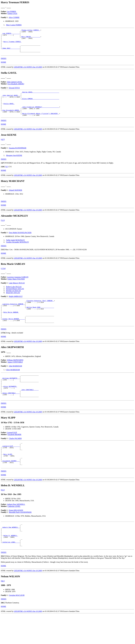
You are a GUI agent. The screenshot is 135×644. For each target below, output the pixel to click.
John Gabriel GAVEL (15, 87)
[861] (3, 611)
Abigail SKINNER (15, 200)
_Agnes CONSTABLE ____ (11, 412)
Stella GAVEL (9, 111)
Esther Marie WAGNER (16, 289)
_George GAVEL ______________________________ (40, 97)
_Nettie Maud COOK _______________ (40, 319)
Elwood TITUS (14, 93)
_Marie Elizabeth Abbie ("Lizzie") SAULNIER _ (40, 123)
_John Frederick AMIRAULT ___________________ (40, 115)
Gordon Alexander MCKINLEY (18, 252)
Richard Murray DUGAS (15, 299)
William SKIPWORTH (15, 375)
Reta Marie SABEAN (11, 325)
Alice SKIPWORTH (10, 404)
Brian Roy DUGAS (13, 303)
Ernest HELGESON (16, 535)
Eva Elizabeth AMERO (16, 89)
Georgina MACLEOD (17, 625)
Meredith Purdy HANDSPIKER (20, 537)
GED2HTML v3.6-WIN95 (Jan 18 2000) (28, 72)
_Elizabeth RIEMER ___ (11, 485)
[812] (3, 515)
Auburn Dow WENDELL (16, 529)
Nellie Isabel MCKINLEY (16, 250)
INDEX (4, 63)
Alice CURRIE (14, 17)
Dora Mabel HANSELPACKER (20, 243)
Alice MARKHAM (13, 385)
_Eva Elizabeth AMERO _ (11, 119)
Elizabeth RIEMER (14, 454)
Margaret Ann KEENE (14, 165)
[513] (3, 230)
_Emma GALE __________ (11, 52)
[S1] (7, 177)
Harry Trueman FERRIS (12, 44)
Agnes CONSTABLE (15, 377)
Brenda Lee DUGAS (13, 301)
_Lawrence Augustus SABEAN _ (13, 315)
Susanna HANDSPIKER (18, 158)
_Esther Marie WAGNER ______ (13, 333)
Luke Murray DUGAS (17, 293)
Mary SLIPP (8, 477)
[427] (3, 149)
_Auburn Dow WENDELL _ (11, 553)
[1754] (3, 278)
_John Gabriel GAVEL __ (11, 101)
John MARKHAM (15, 381)
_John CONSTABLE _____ (30, 408)
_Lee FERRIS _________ (11, 34)
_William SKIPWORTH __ (11, 394)
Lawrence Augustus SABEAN (18, 287)
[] (3, 173)
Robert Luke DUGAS (14, 297)
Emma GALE (12, 13)
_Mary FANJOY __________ (30, 38)
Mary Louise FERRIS (14, 25)
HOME (3, 67)
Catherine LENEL (14, 531)
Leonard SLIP (12, 452)
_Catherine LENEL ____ (11, 571)
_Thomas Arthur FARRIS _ (30, 30)
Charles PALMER (15, 458)
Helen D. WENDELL (11, 563)
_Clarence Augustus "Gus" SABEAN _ (40, 311)
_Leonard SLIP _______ (11, 467)
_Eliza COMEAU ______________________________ (40, 105)
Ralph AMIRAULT (16, 306)
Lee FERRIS (12, 11)
